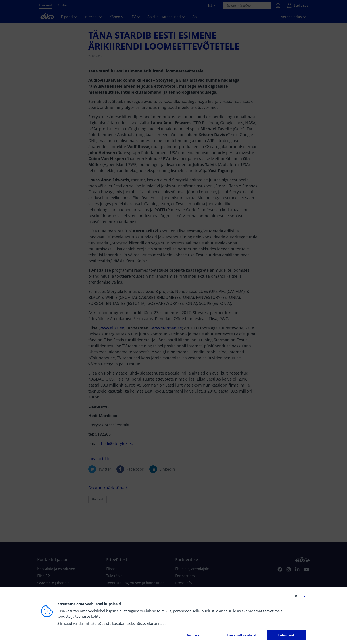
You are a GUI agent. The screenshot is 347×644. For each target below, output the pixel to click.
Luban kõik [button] (287, 635)
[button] (297, 596)
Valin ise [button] (193, 635)
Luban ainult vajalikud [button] (240, 635)
